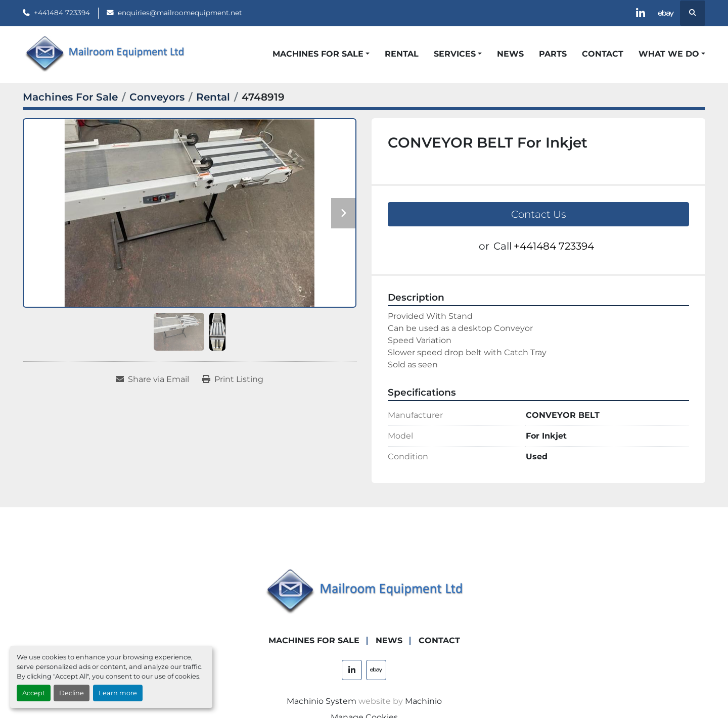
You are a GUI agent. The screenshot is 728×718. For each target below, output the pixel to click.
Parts (553, 54)
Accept (34, 693)
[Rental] (213, 97)
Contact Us (539, 214)
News (510, 54)
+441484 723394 (62, 13)
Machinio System (322, 701)
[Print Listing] (233, 379)
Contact (603, 54)
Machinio (423, 701)
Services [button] (455, 54)
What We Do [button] (669, 54)
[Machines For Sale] (70, 97)
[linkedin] (641, 13)
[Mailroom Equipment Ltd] (364, 591)
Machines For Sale (318, 54)
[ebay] (666, 13)
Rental (402, 54)
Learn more (118, 693)
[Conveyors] (157, 97)
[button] (321, 54)
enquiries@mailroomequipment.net (180, 13)
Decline (72, 693)
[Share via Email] (152, 379)
